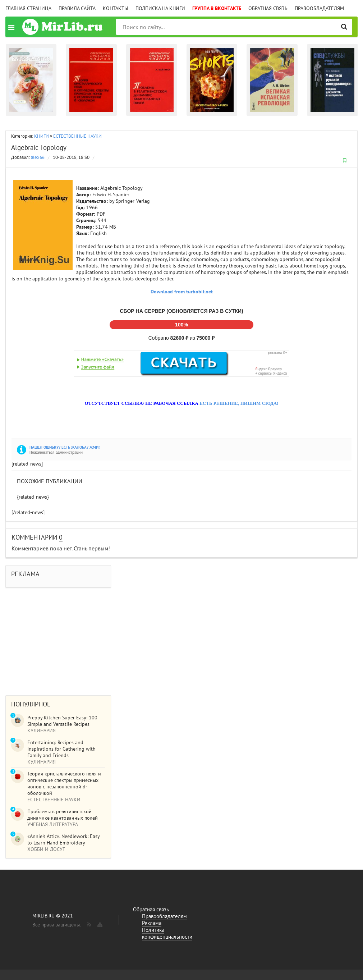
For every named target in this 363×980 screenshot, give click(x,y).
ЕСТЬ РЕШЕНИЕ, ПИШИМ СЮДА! (239, 403)
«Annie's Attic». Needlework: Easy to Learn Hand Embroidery (63, 839)
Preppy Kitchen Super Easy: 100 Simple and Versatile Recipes (62, 721)
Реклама (152, 923)
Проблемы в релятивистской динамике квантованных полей (63, 815)
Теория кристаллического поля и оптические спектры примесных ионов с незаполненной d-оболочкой (64, 783)
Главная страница (28, 8)
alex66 (38, 157)
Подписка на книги (160, 8)
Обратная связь (268, 8)
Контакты (116, 8)
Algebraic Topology (39, 147)
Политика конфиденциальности (167, 933)
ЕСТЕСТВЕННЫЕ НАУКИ (77, 136)
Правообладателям (319, 8)
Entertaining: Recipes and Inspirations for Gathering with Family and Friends (61, 749)
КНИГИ (42, 136)
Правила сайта (77, 8)
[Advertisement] (181, 638)
